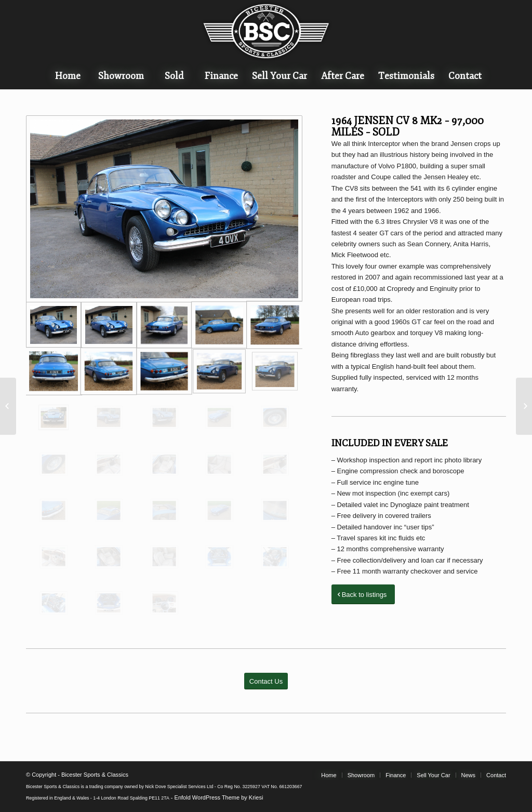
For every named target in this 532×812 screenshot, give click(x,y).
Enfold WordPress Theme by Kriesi (219, 797)
